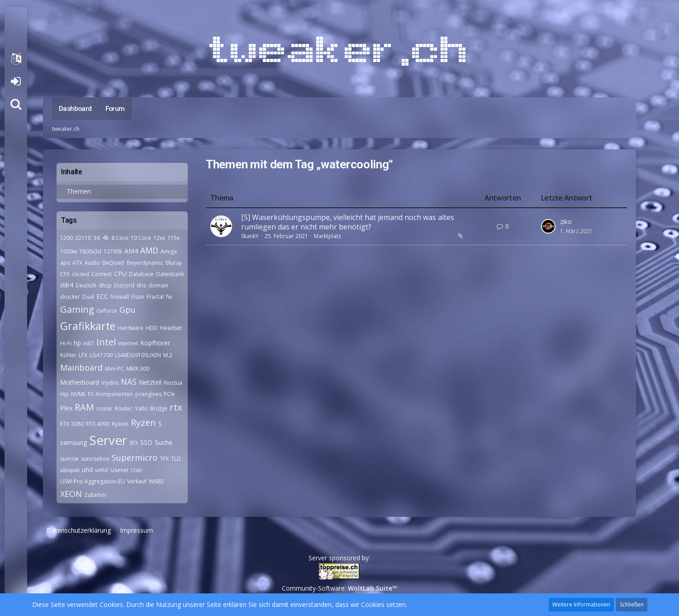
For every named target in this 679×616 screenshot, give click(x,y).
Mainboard (81, 368)
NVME (78, 394)
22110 (83, 238)
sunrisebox (95, 459)
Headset (171, 328)
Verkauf (137, 481)
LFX (83, 355)
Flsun (138, 297)
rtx (176, 407)
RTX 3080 (72, 424)
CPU (120, 274)
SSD (146, 442)
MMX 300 (138, 369)
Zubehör (95, 495)
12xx (159, 238)
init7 (89, 343)
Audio (92, 263)
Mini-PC (114, 369)
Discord (124, 285)
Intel (106, 342)
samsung (74, 442)
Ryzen (143, 423)
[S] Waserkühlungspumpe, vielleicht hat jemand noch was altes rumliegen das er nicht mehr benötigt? (348, 222)
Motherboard (80, 382)
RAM (84, 407)
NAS (129, 382)
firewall (120, 297)
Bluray (174, 263)
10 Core (141, 238)
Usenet (119, 470)
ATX (77, 263)
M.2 (168, 355)
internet (128, 343)
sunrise (69, 459)
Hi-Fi (66, 343)
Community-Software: (339, 588)
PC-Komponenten (110, 394)
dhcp (105, 285)
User (137, 470)
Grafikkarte (88, 326)
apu (65, 263)
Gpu (128, 310)
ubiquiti (70, 470)
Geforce (107, 311)
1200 (66, 238)
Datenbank (170, 274)
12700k (113, 251)
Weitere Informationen (581, 604)
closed (81, 274)
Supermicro (135, 458)
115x (173, 238)
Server (108, 440)
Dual (88, 297)
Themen (79, 191)
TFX (164, 459)
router (104, 408)
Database (141, 274)
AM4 (131, 251)
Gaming (77, 309)
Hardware (131, 328)
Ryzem (120, 424)
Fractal (155, 297)
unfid (102, 470)
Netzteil (150, 382)
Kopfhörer (155, 343)
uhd (87, 470)
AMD (149, 250)
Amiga (169, 251)
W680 (156, 481)
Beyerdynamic (145, 263)
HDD (152, 328)
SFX (134, 443)
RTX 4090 (98, 424)
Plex (66, 408)
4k (106, 237)
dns (141, 285)
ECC (102, 296)
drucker (70, 297)
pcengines (148, 394)
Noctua (173, 383)
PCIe (169, 394)
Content (102, 274)
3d (97, 238)
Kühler (68, 355)
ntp (64, 394)
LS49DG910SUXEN (138, 355)
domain (158, 285)
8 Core (120, 238)
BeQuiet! (113, 263)
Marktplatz (328, 236)
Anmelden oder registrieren (16, 81)
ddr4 (67, 285)
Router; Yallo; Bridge (141, 408)
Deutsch (86, 285)
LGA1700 (101, 355)
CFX (65, 274)
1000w (69, 251)
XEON (71, 494)
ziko (566, 222)
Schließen (632, 604)
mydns (110, 383)
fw (169, 297)
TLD (176, 459)
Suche (164, 442)
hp (77, 343)
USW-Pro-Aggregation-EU (93, 481)
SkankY (250, 236)
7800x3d (90, 251)
